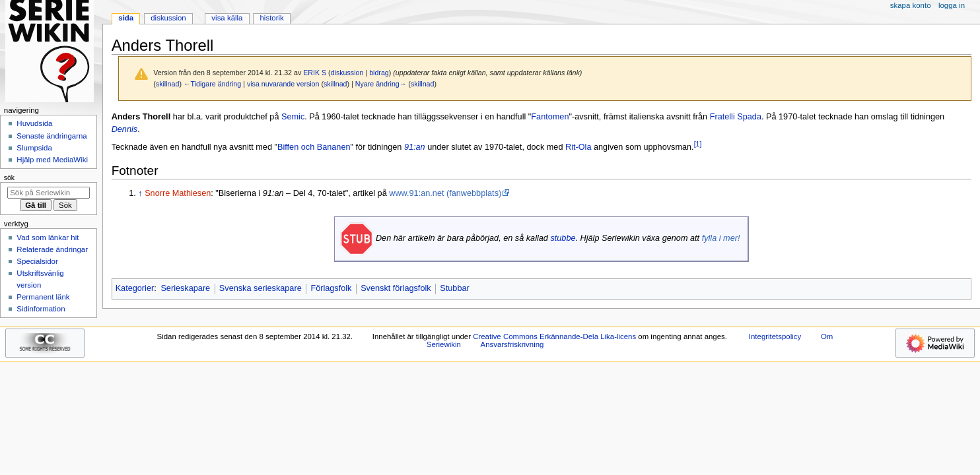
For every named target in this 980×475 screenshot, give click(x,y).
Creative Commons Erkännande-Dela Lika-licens (554, 336)
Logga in (952, 5)
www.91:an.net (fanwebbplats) (445, 193)
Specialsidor (37, 261)
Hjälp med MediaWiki (52, 160)
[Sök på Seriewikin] (49, 193)
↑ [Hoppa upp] (140, 193)
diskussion (347, 73)
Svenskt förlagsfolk (396, 288)
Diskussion (168, 18)
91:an (415, 147)
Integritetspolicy (775, 336)
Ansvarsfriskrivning (512, 344)
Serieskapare (185, 288)
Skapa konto (911, 5)
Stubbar (454, 288)
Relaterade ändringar (52, 249)
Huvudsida (34, 123)
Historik (272, 18)
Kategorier (135, 288)
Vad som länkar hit (48, 237)
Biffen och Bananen (314, 147)
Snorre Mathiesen (178, 193)
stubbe (563, 238)
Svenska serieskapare (261, 288)
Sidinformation (41, 309)
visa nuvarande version (283, 84)
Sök (9, 177)
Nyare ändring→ (381, 84)
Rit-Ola (578, 147)
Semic (293, 117)
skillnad (168, 84)
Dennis (125, 129)
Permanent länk (43, 297)
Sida (126, 18)
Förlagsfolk (331, 288)
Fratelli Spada (736, 117)
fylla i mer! (721, 238)
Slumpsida (34, 148)
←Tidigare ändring (212, 84)
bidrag (379, 73)
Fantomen (550, 117)
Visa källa (227, 18)
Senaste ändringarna (52, 136)
